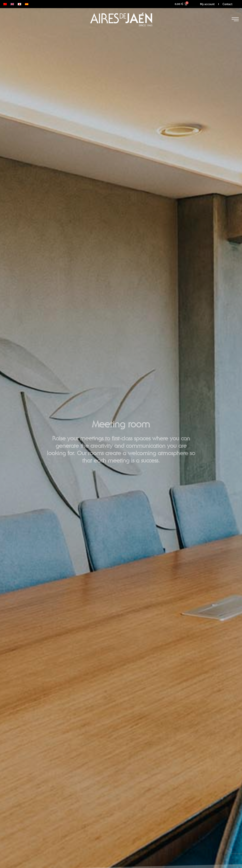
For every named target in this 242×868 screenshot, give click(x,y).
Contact (227, 4)
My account (207, 4)
